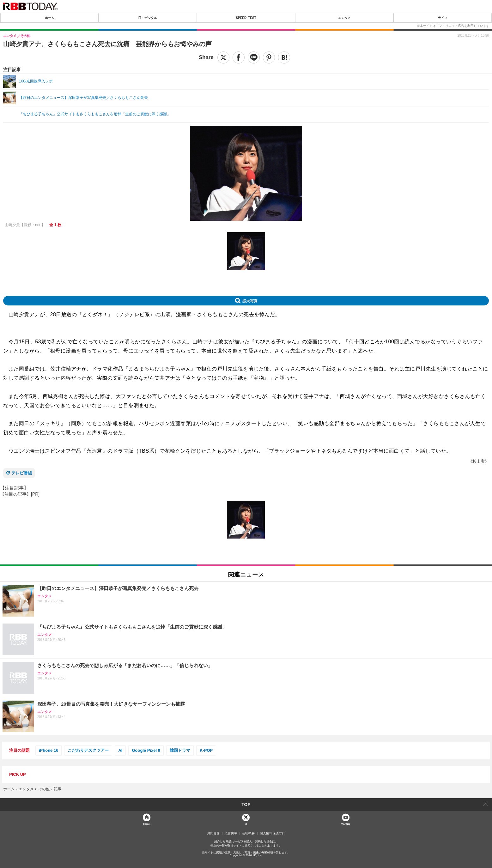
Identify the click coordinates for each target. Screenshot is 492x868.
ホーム (50, 18)
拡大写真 (250, 301)
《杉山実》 (479, 461)
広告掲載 (231, 833)
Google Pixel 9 (146, 750)
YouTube (346, 824)
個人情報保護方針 (272, 833)
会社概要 (248, 833)
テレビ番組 (22, 473)
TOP (246, 805)
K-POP (206, 750)
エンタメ (344, 18)
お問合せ (213, 833)
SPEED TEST (246, 18)
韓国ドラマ (180, 750)
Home (146, 824)
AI (120, 750)
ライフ (443, 18)
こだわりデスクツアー (88, 750)
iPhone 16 (49, 750)
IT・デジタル (148, 18)
